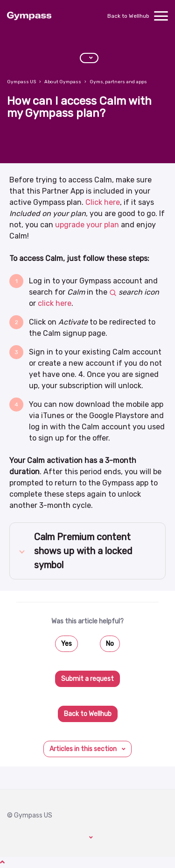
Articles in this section (84, 749)
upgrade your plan (86, 225)
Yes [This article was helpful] (66, 644)
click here (55, 303)
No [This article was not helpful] (110, 644)
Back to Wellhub (128, 16)
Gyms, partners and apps (118, 82)
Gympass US (21, 82)
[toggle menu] (161, 16)
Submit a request (87, 679)
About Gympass (63, 82)
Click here (103, 202)
